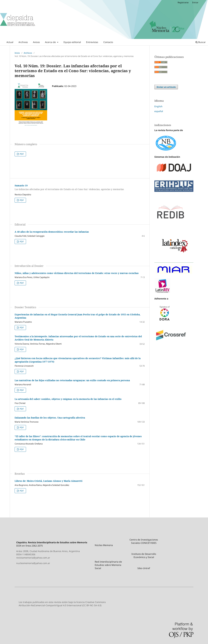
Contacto (108, 42)
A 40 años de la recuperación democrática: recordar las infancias (52, 232)
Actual (10, 42)
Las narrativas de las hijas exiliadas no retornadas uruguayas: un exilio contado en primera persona (72, 380)
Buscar (201, 42)
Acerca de (51, 42)
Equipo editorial (72, 42)
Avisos (36, 42)
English (158, 106)
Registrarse (183, 2)
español (159, 111)
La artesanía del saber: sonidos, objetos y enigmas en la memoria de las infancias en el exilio (68, 399)
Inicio (17, 53)
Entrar (195, 2)
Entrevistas (92, 42)
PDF (21, 154)
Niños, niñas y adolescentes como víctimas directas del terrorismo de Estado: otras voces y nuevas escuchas (77, 273)
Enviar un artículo (166, 87)
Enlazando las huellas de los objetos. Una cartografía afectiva (50, 418)
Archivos (23, 42)
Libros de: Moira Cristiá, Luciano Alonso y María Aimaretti (49, 481)
